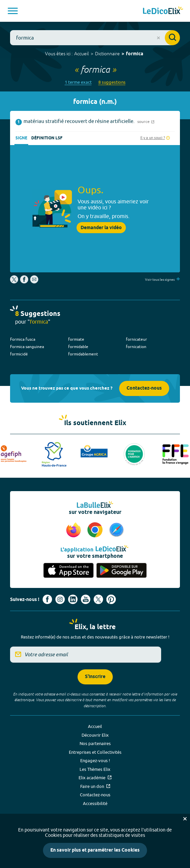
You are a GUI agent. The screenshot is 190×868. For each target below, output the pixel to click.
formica (135, 54)
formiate (76, 339)
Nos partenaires (95, 743)
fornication (136, 347)
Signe (21, 138)
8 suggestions (112, 82)
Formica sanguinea (27, 347)
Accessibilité (95, 803)
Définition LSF (47, 138)
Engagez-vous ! (95, 760)
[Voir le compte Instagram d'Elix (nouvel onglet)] (60, 599)
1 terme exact (78, 82)
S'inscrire (95, 677)
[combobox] (95, 38)
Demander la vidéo (101, 228)
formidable (78, 347)
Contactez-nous (144, 388)
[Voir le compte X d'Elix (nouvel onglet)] (98, 599)
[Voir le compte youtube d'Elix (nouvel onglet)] (86, 599)
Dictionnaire (107, 54)
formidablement (83, 354)
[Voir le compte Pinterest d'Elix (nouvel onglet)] (111, 599)
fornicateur (136, 339)
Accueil (82, 54)
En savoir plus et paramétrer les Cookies (95, 850)
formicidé (19, 354)
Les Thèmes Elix (95, 769)
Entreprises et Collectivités (95, 752)
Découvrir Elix (95, 735)
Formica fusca (23, 339)
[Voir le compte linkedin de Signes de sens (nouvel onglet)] (73, 599)
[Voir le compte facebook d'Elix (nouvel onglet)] (47, 599)
